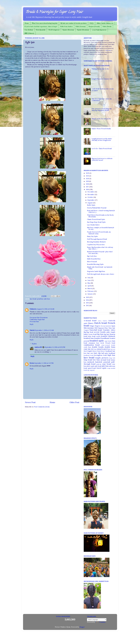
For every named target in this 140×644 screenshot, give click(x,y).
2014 (88, 300)
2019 (88, 181)
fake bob (91, 349)
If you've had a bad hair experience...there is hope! (41, 26)
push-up (99, 364)
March (90, 289)
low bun (96, 360)
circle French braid (108, 343)
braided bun (89, 338)
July (89, 278)
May (89, 283)
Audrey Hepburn (102, 321)
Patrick (32, 330)
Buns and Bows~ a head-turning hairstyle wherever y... (101, 211)
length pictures (102, 358)
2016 (88, 189)
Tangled (86, 330)
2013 (87, 303)
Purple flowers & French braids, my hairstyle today (99, 233)
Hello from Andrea (66, 26)
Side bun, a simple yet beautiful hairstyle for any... (101, 228)
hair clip (97, 353)
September (91, 200)
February (91, 291)
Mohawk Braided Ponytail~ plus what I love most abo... (100, 253)
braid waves (96, 336)
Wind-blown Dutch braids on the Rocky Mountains (100, 216)
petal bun (40, 299)
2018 (88, 184)
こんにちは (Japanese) (99, 30)
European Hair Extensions (39, 318)
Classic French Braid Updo (96, 219)
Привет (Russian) (68, 30)
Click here (108, 50)
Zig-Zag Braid (88, 332)
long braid (88, 360)
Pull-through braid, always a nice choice (101, 274)
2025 (88, 173)
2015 (88, 297)
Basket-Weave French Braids (101, 129)
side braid (98, 366)
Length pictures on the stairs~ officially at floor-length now (102, 139)
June (89, 280)
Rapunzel (101, 328)
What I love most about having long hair (45, 23)
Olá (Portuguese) (54, 30)
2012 (88, 306)
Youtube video (109, 330)
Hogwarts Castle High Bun (96, 271)
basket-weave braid (90, 334)
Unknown (33, 309)
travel (99, 368)
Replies (34, 344)
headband (112, 353)
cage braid (108, 341)
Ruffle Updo (91, 205)
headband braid (89, 355)
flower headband (106, 351)
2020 (88, 179)
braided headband (102, 338)
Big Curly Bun (92, 256)
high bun (111, 355)
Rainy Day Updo (92, 236)
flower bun (96, 351)
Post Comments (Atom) (42, 407)
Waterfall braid (96, 330)
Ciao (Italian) (29, 30)
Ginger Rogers (95, 326)
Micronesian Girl (91, 328)
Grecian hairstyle (106, 326)
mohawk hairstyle (95, 362)
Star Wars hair (110, 328)
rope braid (107, 364)
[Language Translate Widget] (97, 620)
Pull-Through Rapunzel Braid (97, 239)
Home (27, 23)
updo (104, 368)
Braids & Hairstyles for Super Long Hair (54, 12)
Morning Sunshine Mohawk (96, 242)
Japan (113, 326)
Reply (32, 324)
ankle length (111, 332)
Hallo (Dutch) (107, 26)
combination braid (92, 345)
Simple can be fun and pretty (101, 119)
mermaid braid (105, 360)
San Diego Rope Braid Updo (96, 222)
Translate (100, 622)
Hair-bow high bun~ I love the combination (102, 100)
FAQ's (92, 23)
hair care (90, 353)
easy (86, 349)
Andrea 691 (38, 347)
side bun (47, 299)
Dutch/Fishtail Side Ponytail (97, 208)
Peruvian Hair (34, 322)
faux (95, 349)
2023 (88, 176)
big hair (107, 334)
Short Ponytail (92, 262)
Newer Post (30, 402)
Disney (91, 323)
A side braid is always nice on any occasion (103, 90)
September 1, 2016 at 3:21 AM (44, 330)
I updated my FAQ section (96, 245)
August (90, 203)
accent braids (100, 332)
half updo (105, 353)
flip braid (113, 349)
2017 (88, 187)
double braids (98, 347)
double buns (110, 347)
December (91, 192)
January (90, 294)
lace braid (33, 299)
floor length (88, 351)
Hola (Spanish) (41, 30)
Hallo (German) (81, 26)
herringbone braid (100, 355)
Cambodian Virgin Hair (37, 320)
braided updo (97, 341)
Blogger (82, 627)
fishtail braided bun (103, 349)
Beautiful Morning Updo (95, 264)
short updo (91, 366)
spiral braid (92, 368)
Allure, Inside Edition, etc (105, 23)
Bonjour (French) (94, 26)
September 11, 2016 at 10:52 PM (55, 347)
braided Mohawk (108, 336)
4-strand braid (90, 321)
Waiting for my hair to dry (100, 69)
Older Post (74, 402)
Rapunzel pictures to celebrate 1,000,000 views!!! (102, 159)
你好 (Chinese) (29, 33)
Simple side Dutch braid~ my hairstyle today (100, 268)
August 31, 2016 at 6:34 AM (46, 309)
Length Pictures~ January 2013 (102, 79)
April (89, 286)
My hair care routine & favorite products (74, 23)
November (91, 195)
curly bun (87, 347)
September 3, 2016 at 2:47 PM (44, 363)
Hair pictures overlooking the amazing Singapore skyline (102, 110)
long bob (112, 358)
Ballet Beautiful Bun (94, 259)
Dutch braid (101, 323)
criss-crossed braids (108, 345)
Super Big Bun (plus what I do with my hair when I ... (100, 248)
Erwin (32, 363)
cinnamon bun (94, 343)
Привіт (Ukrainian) (83, 30)
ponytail (107, 362)
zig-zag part (91, 370)
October (91, 197)
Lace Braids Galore (93, 225)
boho (90, 336)
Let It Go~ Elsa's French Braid (102, 149)
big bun (100, 334)
